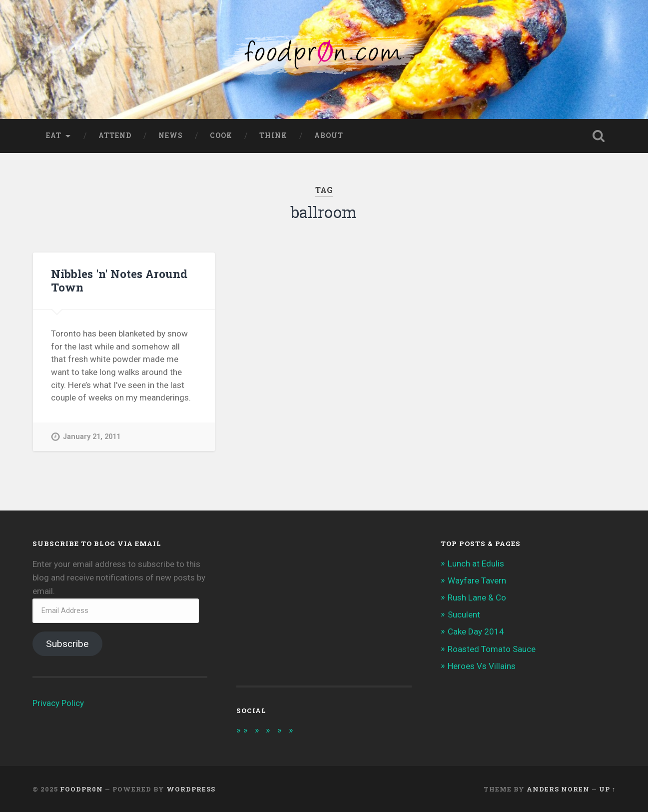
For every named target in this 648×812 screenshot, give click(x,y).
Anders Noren (558, 789)
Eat (54, 135)
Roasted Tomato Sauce (492, 649)
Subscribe (67, 644)
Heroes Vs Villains (482, 666)
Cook (221, 135)
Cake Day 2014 (476, 631)
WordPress (191, 789)
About (329, 135)
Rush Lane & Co (477, 597)
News (171, 135)
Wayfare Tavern (477, 580)
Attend (115, 135)
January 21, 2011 (92, 437)
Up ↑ (607, 789)
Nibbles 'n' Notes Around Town (119, 280)
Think (273, 135)
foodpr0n (81, 789)
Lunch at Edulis (476, 563)
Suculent (464, 614)
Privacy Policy (58, 703)
